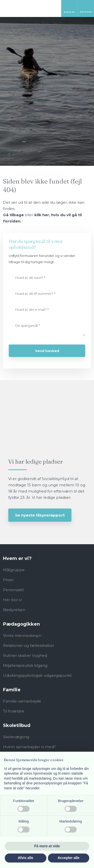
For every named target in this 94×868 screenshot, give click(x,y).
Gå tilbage (13, 215)
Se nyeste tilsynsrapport (40, 515)
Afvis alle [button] (25, 858)
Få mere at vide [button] (47, 846)
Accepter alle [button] (69, 858)
